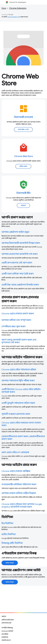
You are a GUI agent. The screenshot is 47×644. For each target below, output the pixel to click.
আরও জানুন (10, 563)
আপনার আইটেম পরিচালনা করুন (22, 357)
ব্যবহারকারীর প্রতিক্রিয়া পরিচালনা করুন (19, 484)
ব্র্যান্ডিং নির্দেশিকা (9, 534)
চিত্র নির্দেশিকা (7, 523)
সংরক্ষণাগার (5, 637)
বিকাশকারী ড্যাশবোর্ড (24, 117)
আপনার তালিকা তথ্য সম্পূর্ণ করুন (16, 320)
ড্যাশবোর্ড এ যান (23, 130)
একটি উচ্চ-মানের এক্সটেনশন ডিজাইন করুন (20, 285)
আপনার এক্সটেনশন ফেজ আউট (21, 570)
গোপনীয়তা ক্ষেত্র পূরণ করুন (13, 327)
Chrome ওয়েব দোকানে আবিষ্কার (16, 471)
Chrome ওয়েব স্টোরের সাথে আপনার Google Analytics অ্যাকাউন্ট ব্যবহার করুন (22, 505)
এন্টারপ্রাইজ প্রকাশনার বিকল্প (19, 553)
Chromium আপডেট (7, 631)
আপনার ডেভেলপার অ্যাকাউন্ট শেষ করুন (20, 254)
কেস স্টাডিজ (5, 634)
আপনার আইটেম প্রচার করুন (19, 465)
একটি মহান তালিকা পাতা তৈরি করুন (18, 274)
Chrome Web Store (20, 80)
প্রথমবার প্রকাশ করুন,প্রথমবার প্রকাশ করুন (20, 299)
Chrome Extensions (18, 8)
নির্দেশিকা (7, 517)
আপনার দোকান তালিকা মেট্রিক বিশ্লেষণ (19, 493)
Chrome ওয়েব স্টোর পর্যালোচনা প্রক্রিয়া (19, 370)
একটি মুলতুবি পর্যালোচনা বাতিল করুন (18, 403)
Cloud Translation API (14, 17)
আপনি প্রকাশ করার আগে (17, 217)
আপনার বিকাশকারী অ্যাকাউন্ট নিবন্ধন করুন (21, 243)
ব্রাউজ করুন (23, 166)
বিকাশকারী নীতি (24, 193)
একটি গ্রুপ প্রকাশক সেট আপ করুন (17, 263)
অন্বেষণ (23, 205)
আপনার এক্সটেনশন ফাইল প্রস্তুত (15, 232)
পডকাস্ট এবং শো (6, 640)
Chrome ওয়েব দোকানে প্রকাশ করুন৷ (18, 314)
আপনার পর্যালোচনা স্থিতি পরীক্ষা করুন (18, 381)
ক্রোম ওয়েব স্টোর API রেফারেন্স (15, 452)
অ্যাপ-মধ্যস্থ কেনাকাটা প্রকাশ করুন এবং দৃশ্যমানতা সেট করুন (19, 341)
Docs (4, 8)
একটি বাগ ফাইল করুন (8, 620)
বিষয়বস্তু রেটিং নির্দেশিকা (12, 543)
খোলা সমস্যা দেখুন (6, 623)
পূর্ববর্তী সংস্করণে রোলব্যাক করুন (16, 414)
